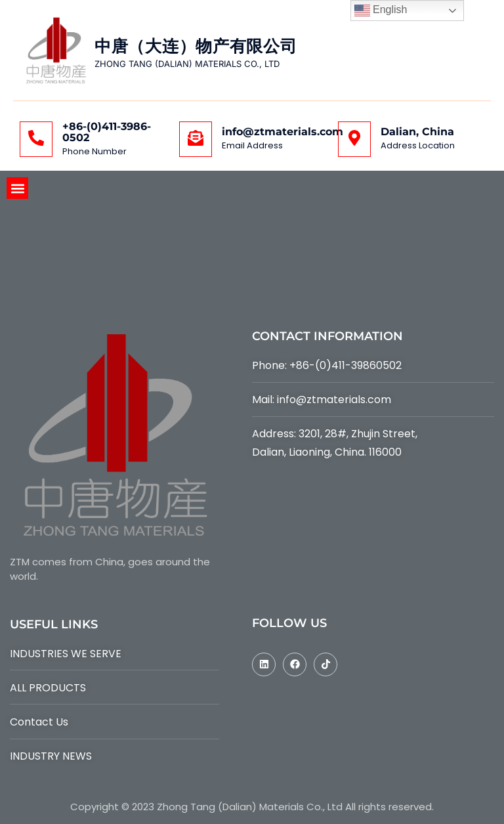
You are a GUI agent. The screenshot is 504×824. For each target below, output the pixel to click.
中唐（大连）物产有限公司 (196, 46)
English (381, 11)
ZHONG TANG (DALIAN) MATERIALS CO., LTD (187, 64)
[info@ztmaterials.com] (196, 139)
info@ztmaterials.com (283, 132)
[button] (17, 188)
